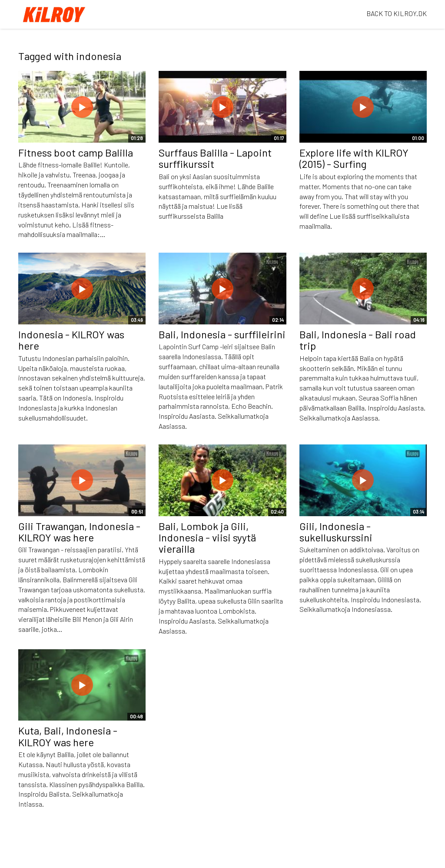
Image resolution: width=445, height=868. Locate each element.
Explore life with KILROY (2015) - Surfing (354, 158)
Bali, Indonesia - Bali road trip (358, 340)
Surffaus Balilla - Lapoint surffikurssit (215, 158)
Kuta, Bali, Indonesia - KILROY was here (68, 736)
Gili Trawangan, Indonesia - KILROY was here (79, 532)
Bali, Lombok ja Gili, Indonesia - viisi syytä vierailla (207, 537)
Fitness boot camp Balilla (76, 152)
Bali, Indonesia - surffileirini (222, 334)
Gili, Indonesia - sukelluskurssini (336, 532)
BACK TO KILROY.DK (397, 13)
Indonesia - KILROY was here (71, 340)
